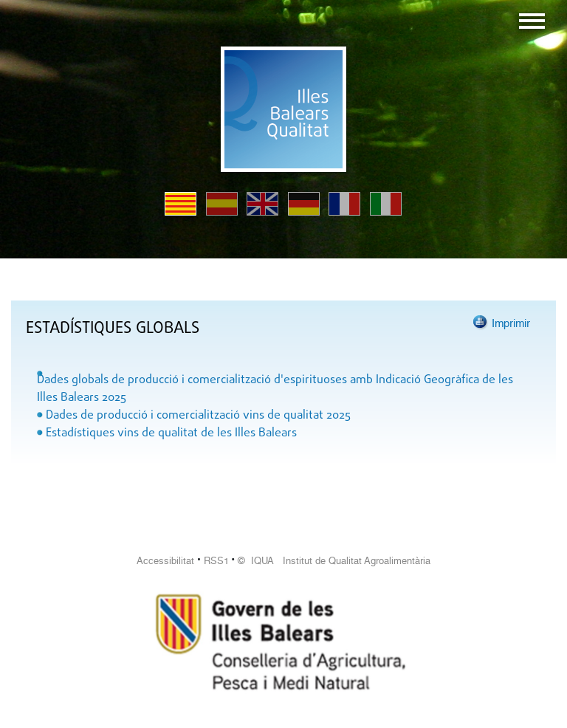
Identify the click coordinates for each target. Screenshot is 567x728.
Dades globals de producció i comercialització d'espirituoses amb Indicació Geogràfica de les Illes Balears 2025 (275, 389)
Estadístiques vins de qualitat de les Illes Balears (171, 433)
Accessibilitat (165, 561)
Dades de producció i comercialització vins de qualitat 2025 (198, 416)
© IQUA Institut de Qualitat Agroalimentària (334, 561)
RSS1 (216, 561)
